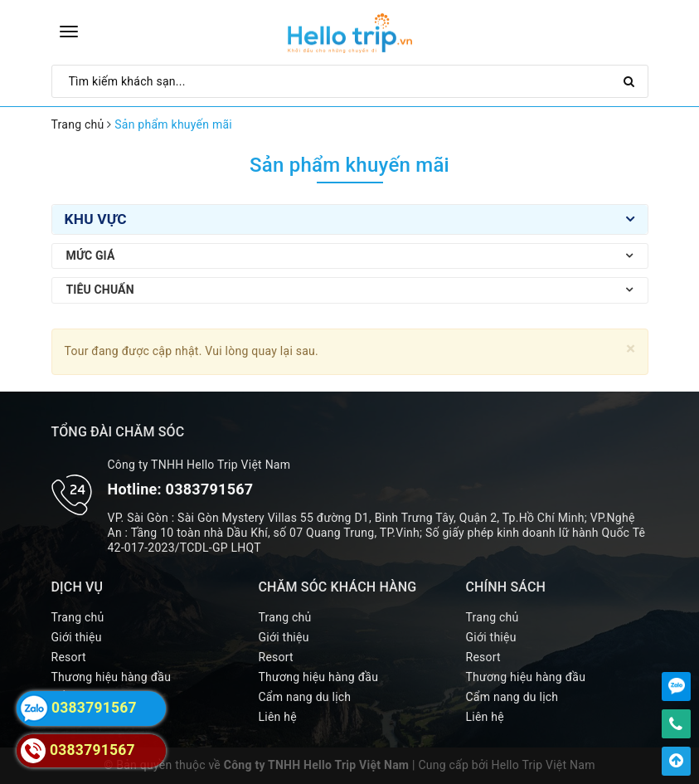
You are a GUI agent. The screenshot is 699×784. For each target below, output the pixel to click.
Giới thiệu (77, 637)
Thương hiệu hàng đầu (112, 677)
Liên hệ (278, 717)
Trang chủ (78, 617)
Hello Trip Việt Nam (544, 765)
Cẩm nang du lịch (305, 697)
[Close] (631, 349)
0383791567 (210, 489)
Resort (69, 657)
